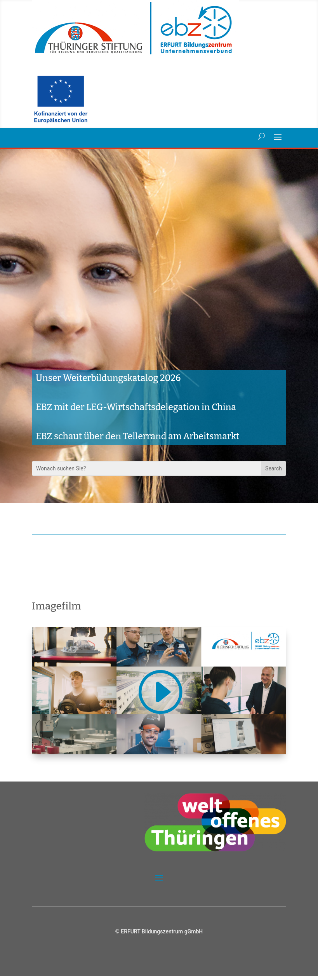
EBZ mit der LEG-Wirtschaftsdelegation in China (136, 411)
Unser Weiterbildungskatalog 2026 (108, 382)
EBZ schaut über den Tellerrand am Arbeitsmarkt (138, 440)
